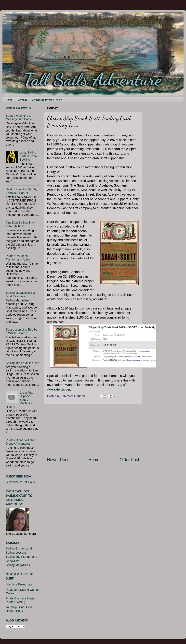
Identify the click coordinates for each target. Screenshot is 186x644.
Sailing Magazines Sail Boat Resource (21, 295)
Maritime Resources (19, 584)
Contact (22, 100)
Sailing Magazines (18, 565)
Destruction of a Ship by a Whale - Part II (21, 331)
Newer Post (58, 460)
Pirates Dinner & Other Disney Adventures (21, 442)
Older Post (129, 460)
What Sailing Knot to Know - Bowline (29, 156)
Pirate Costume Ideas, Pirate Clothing (20, 600)
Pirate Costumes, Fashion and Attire (18, 258)
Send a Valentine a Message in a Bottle (19, 118)
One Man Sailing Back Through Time (20, 224)
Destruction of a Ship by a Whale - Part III (21, 191)
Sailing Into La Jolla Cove (22, 363)
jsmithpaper (75, 380)
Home (9, 100)
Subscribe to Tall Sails (20, 482)
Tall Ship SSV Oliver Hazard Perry (19, 609)
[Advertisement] (93, 430)
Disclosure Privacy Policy (47, 100)
